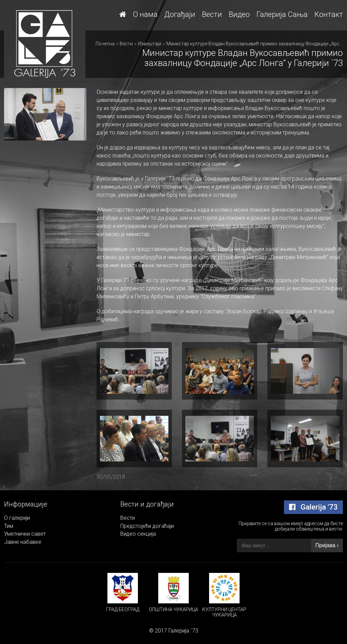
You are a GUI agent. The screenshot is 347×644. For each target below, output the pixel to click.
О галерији (17, 518)
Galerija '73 (313, 507)
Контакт (329, 14)
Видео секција (138, 534)
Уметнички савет (25, 534)
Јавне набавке (23, 542)
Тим (9, 526)
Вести (212, 14)
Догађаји (180, 14)
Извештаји (150, 44)
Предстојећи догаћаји (147, 526)
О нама (145, 14)
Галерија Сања (282, 14)
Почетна (105, 44)
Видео (239, 14)
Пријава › (327, 545)
